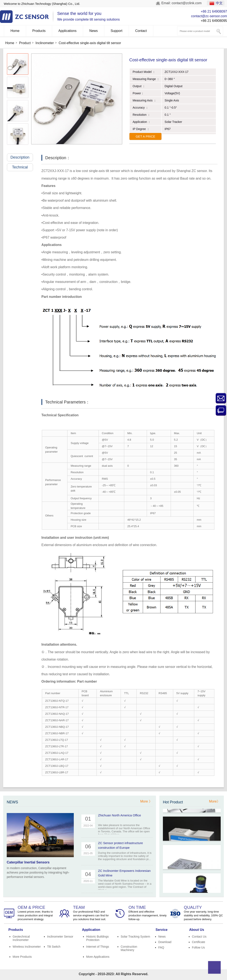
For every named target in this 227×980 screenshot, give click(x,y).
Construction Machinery (129, 948)
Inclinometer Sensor (60, 937)
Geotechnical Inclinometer (21, 938)
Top (214, 967)
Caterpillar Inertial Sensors (28, 862)
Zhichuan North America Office (120, 815)
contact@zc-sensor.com (209, 16)
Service (162, 930)
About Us (197, 930)
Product (25, 43)
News (94, 31)
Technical (22, 167)
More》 (215, 801)
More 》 (146, 801)
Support (116, 31)
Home (15, 31)
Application (91, 930)
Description (22, 157)
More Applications (98, 957)
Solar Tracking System (135, 937)
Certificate (199, 942)
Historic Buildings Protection (97, 938)
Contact (141, 31)
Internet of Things (98, 947)
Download (165, 942)
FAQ (161, 947)
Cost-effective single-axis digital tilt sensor (90, 43)
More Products (22, 957)
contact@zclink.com (187, 3)
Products (39, 31)
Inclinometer (45, 43)
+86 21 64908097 (214, 11)
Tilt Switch (54, 947)
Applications (67, 31)
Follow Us (198, 947)
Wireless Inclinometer (27, 947)
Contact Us (199, 937)
